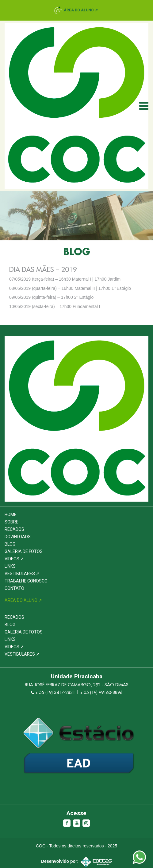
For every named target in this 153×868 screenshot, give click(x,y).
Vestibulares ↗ (22, 574)
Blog (10, 544)
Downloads (18, 537)
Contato (14, 588)
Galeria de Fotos (24, 551)
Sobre (11, 522)
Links (10, 566)
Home (11, 515)
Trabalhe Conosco (26, 581)
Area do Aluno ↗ (23, 600)
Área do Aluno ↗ (81, 10)
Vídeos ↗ (14, 559)
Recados (14, 529)
